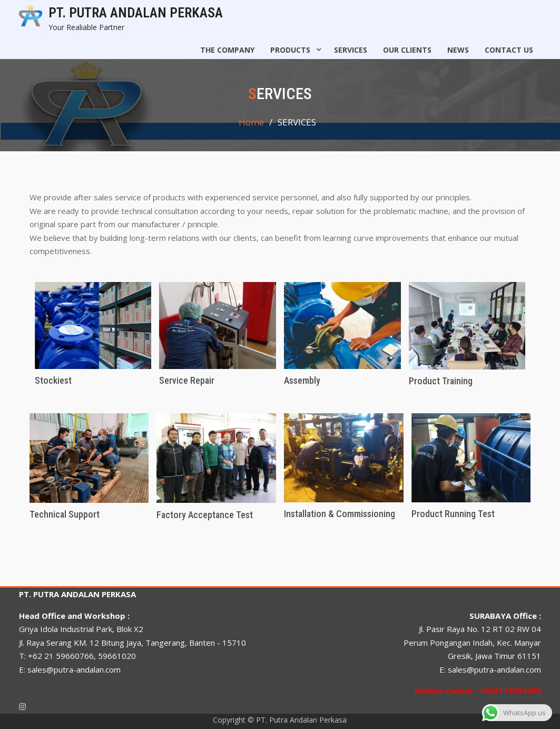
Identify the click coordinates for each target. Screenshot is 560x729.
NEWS (458, 50)
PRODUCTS (290, 50)
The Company (227, 50)
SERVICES (351, 50)
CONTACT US (509, 50)
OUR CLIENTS (407, 50)
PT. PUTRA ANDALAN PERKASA (136, 13)
